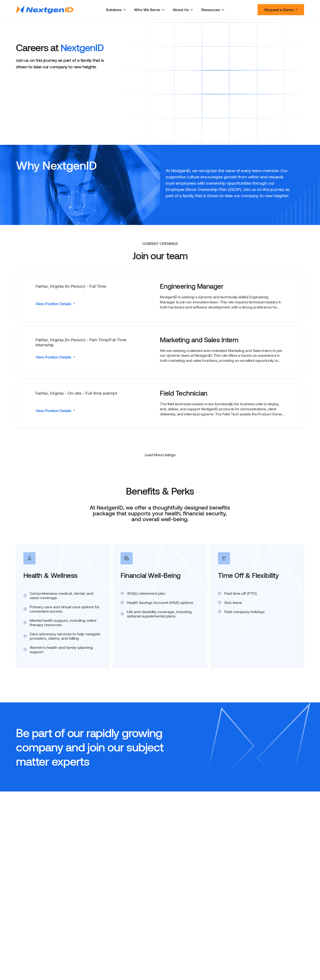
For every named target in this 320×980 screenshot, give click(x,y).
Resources (213, 10)
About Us (183, 10)
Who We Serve (150, 10)
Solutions (116, 10)
